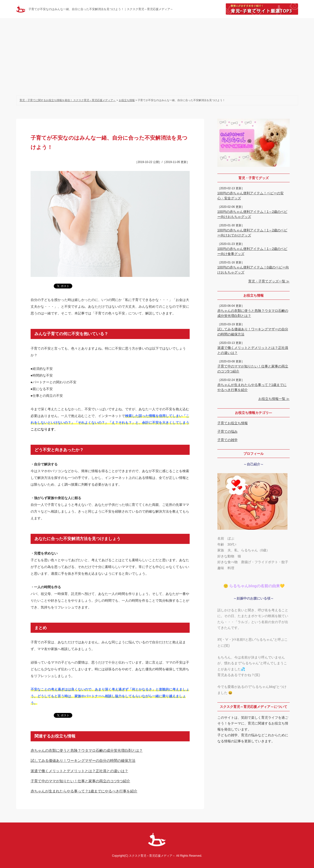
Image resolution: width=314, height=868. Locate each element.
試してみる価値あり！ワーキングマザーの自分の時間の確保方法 (83, 760)
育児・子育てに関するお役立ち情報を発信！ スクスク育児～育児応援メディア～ (68, 100)
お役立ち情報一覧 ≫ (274, 399)
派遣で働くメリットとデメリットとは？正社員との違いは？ (79, 771)
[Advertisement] (157, 54)
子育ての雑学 (227, 440)
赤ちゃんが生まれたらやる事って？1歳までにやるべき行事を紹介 (84, 791)
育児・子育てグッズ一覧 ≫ (269, 281)
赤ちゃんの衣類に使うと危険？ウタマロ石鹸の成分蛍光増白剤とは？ (87, 750)
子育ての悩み (227, 431)
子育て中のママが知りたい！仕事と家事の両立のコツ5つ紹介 (80, 781)
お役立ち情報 (127, 100)
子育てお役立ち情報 (233, 423)
